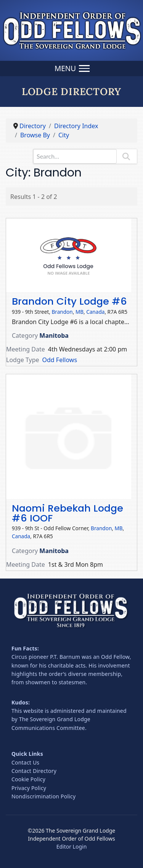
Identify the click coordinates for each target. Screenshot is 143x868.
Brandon (62, 312)
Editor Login (72, 847)
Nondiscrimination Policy (43, 796)
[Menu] (71, 68)
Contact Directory (34, 771)
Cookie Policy (28, 779)
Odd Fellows (60, 360)
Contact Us (25, 762)
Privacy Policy (29, 788)
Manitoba (54, 335)
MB (80, 312)
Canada (95, 312)
